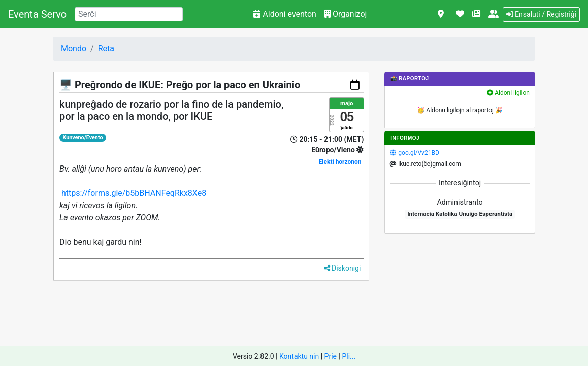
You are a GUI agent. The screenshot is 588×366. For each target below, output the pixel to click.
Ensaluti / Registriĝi (541, 14)
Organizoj (346, 14)
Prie (331, 356)
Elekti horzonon (340, 162)
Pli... (349, 356)
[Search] (129, 14)
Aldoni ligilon (508, 93)
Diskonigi (342, 268)
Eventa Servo (37, 14)
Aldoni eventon (285, 14)
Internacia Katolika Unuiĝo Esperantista (460, 214)
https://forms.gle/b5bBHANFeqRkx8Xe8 (134, 193)
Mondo (74, 48)
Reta (106, 48)
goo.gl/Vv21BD (418, 153)
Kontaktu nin (299, 356)
